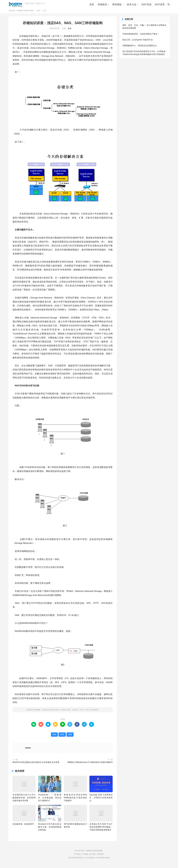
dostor (28, 750)
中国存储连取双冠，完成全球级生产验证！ (141, 36)
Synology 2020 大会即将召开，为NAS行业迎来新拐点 (101, 800)
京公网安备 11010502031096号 (98, 860)
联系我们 (101, 857)
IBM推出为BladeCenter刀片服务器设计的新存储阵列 (90, 765)
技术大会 (132, 5)
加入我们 (93, 857)
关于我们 (77, 857)
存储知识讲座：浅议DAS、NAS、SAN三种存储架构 (63, 25)
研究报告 (117, 5)
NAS (62, 737)
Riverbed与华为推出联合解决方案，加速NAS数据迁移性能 (50, 829)
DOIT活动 (146, 5)
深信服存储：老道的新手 (23, 826)
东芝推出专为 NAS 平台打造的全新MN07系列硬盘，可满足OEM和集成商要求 (101, 829)
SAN (70, 737)
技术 (38, 13)
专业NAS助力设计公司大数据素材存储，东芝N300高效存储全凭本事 (24, 800)
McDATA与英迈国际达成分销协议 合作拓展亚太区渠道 (36, 765)
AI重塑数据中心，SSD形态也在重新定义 (140, 48)
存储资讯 (102, 5)
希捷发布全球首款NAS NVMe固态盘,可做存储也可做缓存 (75, 800)
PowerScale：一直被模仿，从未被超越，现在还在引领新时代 (50, 800)
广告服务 (85, 857)
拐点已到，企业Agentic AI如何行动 (138, 42)
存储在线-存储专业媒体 (15, 5)
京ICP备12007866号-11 (77, 860)
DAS (54, 737)
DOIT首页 (160, 5)
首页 (92, 5)
